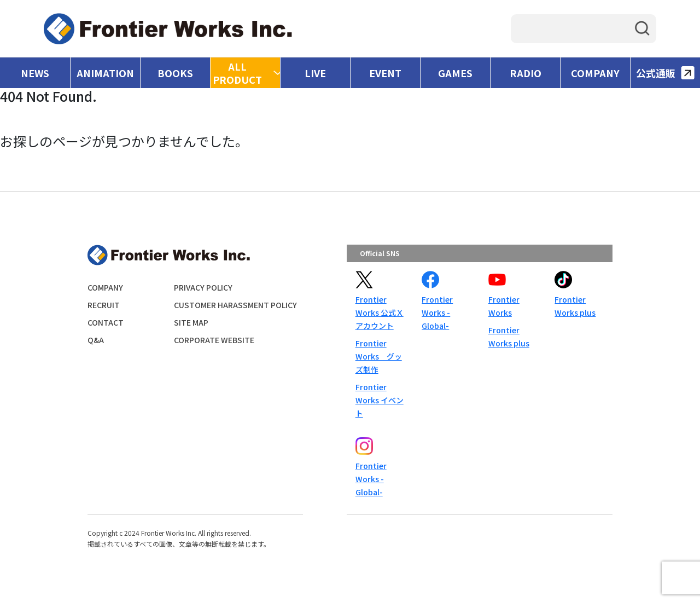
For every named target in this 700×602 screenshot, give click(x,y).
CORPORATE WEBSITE (214, 340)
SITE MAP (191, 322)
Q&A (96, 340)
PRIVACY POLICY (203, 287)
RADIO (526, 73)
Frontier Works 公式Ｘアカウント (380, 312)
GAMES (455, 73)
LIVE (315, 73)
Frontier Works (504, 306)
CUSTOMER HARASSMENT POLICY (235, 305)
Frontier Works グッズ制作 (379, 356)
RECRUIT (104, 305)
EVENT (385, 73)
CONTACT (106, 322)
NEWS (35, 73)
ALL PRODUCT (237, 73)
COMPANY (595, 73)
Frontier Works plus (509, 337)
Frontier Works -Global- (437, 312)
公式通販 (665, 73)
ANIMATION (105, 73)
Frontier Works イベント (380, 400)
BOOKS (175, 73)
